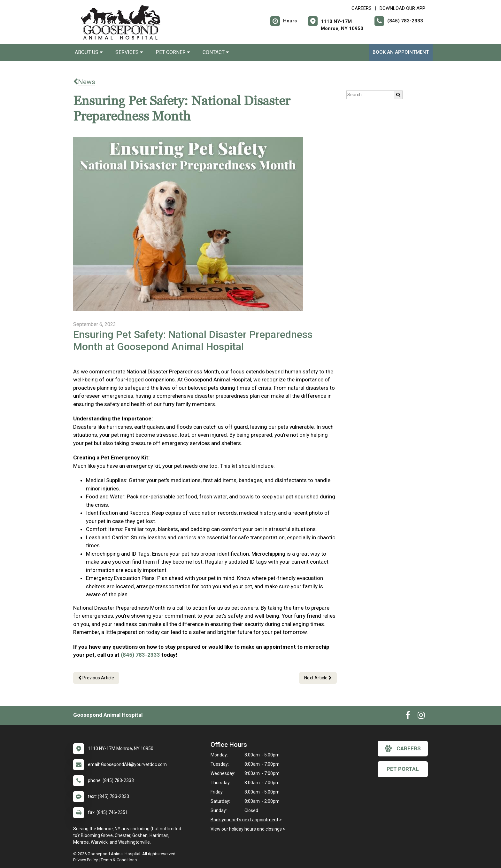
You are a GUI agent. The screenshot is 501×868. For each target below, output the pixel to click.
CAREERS (362, 8)
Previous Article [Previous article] (96, 678)
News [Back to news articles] (84, 82)
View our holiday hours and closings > (248, 829)
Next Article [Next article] (318, 678)
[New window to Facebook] (408, 716)
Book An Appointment (401, 52)
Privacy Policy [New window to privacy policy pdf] (85, 860)
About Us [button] (89, 52)
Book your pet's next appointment (244, 820)
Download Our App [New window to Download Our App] (402, 8)
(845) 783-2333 (140, 655)
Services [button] (129, 52)
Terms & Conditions (119, 860)
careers (403, 748)
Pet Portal (403, 769)
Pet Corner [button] (173, 52)
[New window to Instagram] (421, 716)
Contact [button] (216, 52)
